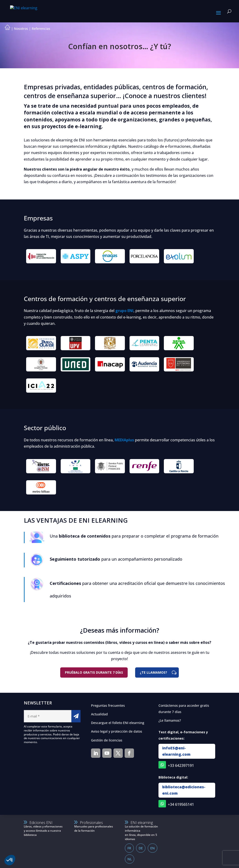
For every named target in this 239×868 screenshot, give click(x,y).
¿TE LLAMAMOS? (153, 672)
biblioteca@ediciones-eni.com (184, 790)
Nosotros (21, 29)
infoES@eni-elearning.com (176, 751)
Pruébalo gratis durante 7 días (94, 672)
